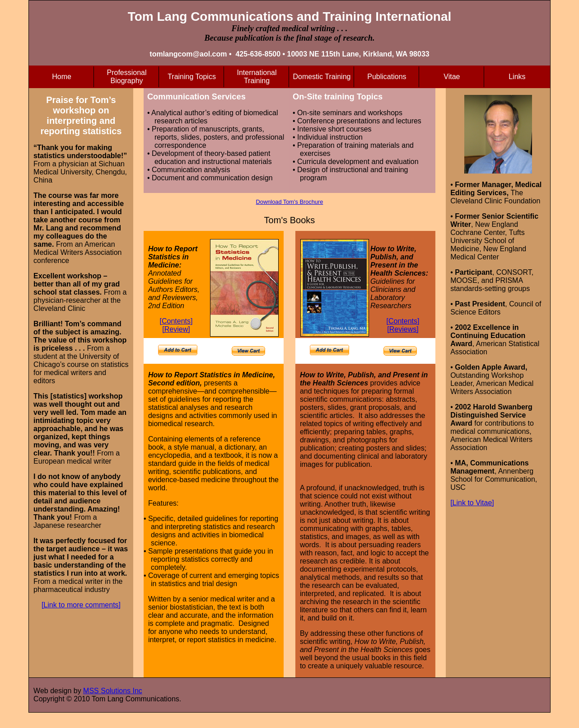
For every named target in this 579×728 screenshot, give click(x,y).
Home (62, 77)
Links (517, 77)
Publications (387, 77)
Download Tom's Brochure (290, 202)
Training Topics (192, 77)
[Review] (176, 329)
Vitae (452, 77)
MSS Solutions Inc (113, 691)
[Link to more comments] (81, 605)
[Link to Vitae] (472, 503)
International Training (257, 77)
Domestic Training (322, 77)
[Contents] (176, 321)
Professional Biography (127, 77)
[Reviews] (403, 329)
